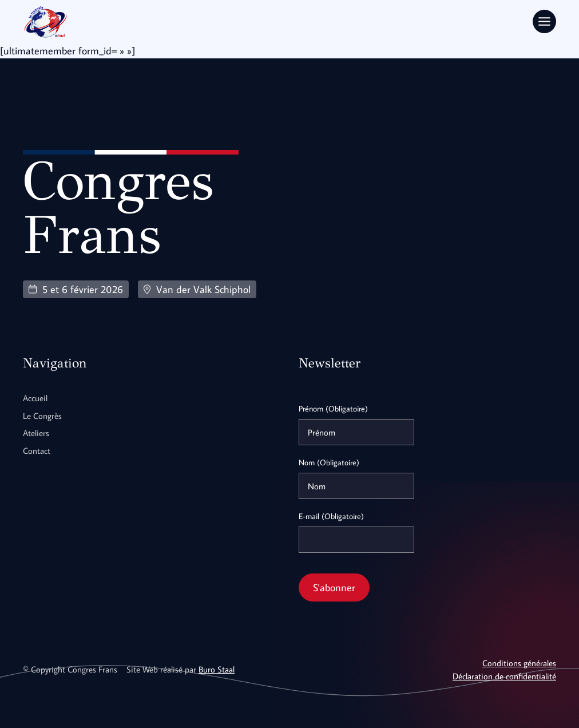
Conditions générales (519, 663)
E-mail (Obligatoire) (331, 516)
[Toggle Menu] (544, 21)
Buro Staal (217, 669)
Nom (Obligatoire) (329, 462)
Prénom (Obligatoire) (333, 409)
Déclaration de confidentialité (504, 676)
